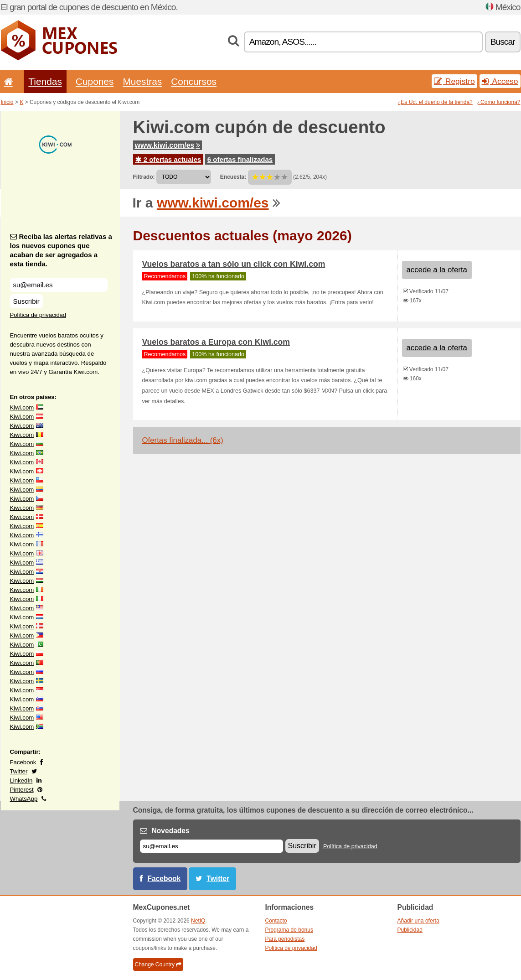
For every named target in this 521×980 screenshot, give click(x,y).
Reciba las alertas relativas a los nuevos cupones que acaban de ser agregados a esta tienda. (61, 250)
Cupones (95, 81)
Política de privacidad (38, 315)
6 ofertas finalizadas (240, 159)
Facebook (23, 762)
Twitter (19, 771)
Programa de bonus (289, 930)
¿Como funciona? (499, 102)
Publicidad (410, 930)
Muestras (142, 81)
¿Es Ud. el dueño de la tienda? (435, 102)
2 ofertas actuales (168, 159)
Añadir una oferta (418, 921)
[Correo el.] (211, 846)
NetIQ (198, 921)
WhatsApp (24, 799)
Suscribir (26, 301)
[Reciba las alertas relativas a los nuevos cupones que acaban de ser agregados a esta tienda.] (59, 285)
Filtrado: (144, 177)
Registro (454, 81)
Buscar (503, 42)
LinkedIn (21, 780)
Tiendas (45, 81)
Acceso (500, 81)
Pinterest (22, 790)
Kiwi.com (22, 407)
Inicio (7, 102)
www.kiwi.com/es (168, 145)
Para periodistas (285, 939)
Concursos (194, 81)
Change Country (158, 964)
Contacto (276, 921)
